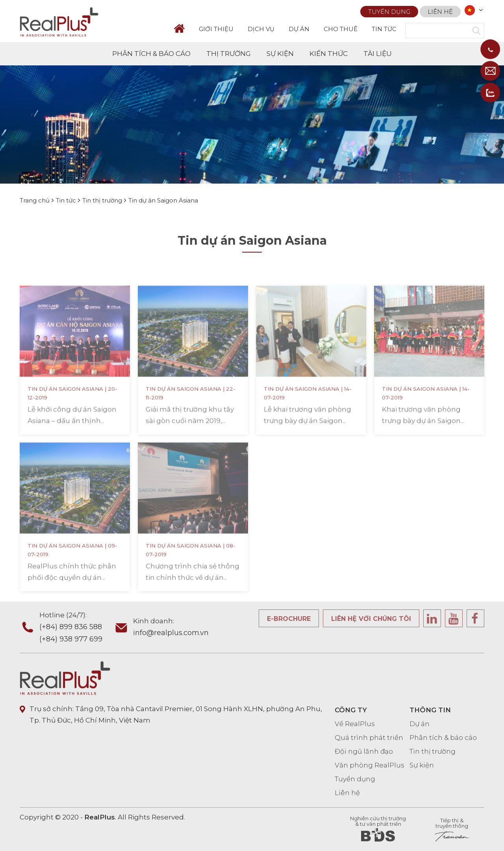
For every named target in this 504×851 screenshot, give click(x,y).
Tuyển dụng (389, 12)
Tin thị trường (433, 751)
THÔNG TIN (430, 710)
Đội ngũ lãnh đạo (364, 751)
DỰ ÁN (299, 29)
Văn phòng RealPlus (370, 765)
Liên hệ (440, 12)
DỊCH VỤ (261, 29)
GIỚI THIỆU (216, 29)
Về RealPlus (355, 724)
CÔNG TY (351, 710)
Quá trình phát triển (369, 738)
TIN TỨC (384, 29)
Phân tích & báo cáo (443, 738)
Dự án (420, 724)
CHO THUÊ (341, 29)
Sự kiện (422, 765)
